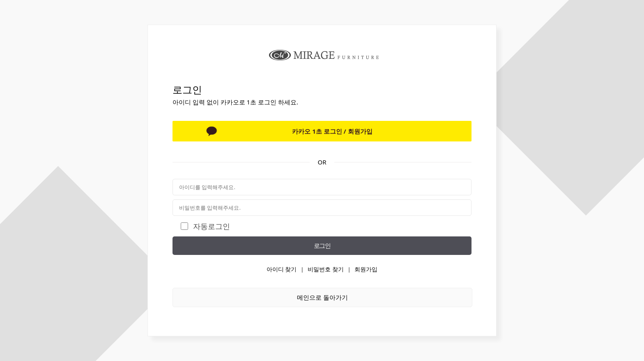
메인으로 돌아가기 (322, 297)
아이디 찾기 (282, 269)
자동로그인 (212, 226)
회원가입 (366, 269)
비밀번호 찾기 (326, 269)
